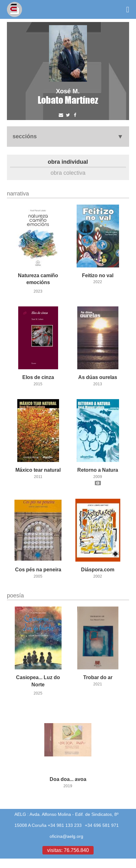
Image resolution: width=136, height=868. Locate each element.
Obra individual (68, 162)
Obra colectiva (68, 173)
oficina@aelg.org (66, 836)
